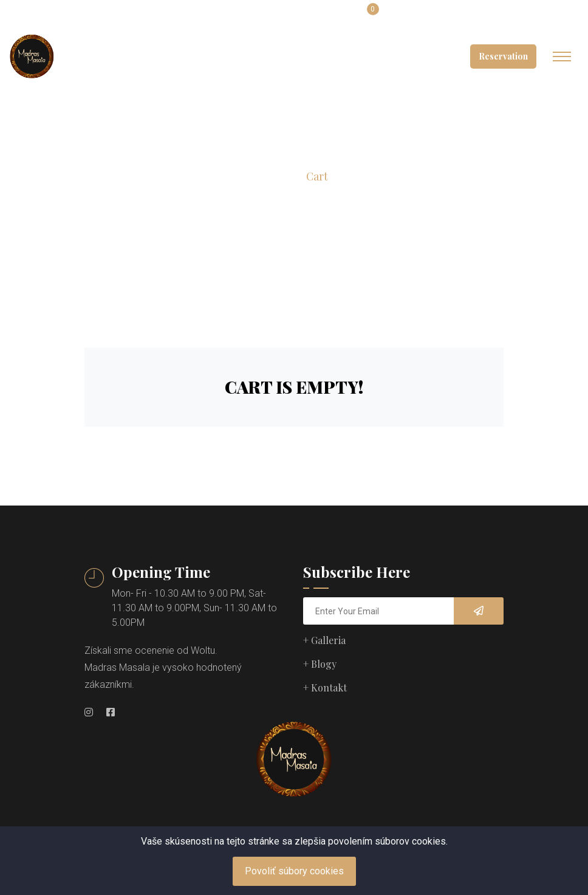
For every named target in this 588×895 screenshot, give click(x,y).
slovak (251, 16)
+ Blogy (320, 664)
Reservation (503, 56)
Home (275, 177)
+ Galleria (324, 640)
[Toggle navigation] (562, 57)
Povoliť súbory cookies (294, 871)
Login (321, 16)
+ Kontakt (325, 688)
